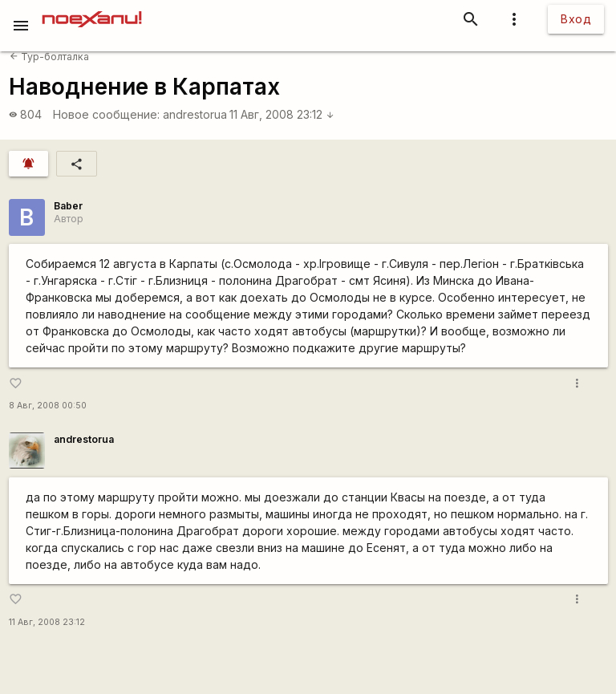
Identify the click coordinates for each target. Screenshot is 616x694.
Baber (68, 206)
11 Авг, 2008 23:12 (282, 114)
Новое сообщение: (106, 114)
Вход (576, 19)
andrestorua (195, 114)
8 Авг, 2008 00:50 (48, 406)
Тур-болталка (49, 57)
